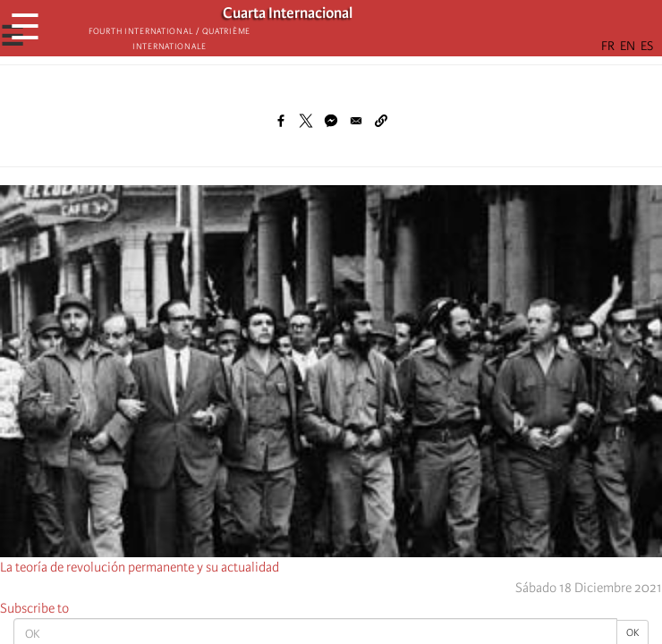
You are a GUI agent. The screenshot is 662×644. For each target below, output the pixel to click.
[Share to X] (306, 121)
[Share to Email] (356, 121)
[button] (381, 121)
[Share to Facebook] (281, 121)
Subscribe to (34, 608)
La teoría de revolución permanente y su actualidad (140, 567)
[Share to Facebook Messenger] (331, 121)
